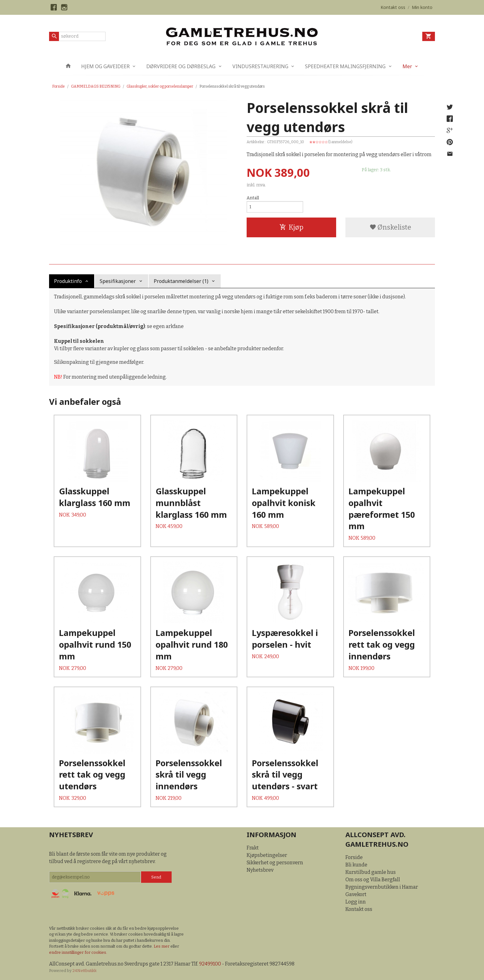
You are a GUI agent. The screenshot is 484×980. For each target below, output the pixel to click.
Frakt (253, 848)
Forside (58, 86)
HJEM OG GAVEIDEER (105, 66)
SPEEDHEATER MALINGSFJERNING (345, 66)
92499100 (210, 964)
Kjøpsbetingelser (267, 855)
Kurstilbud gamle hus (371, 872)
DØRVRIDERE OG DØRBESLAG (181, 66)
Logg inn (356, 902)
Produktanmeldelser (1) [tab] (181, 281)
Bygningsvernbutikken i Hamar (382, 887)
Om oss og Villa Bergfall (373, 880)
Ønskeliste (390, 227)
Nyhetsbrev (260, 870)
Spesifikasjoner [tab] (118, 281)
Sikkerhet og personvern (275, 863)
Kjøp (291, 227)
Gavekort (356, 894)
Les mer (162, 946)
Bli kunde (356, 865)
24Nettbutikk (85, 971)
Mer (407, 66)
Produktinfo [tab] (68, 281)
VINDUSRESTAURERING (260, 66)
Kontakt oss (359, 909)
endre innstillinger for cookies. (78, 952)
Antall (253, 198)
